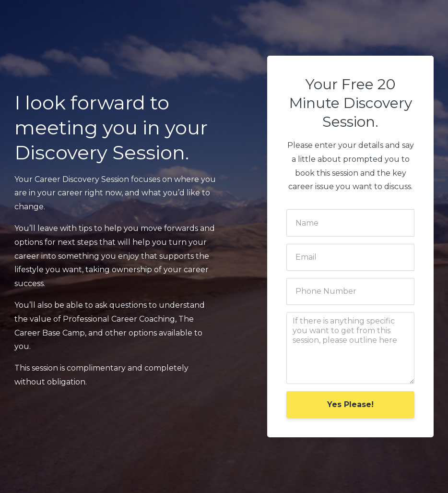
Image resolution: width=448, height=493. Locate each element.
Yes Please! (350, 404)
